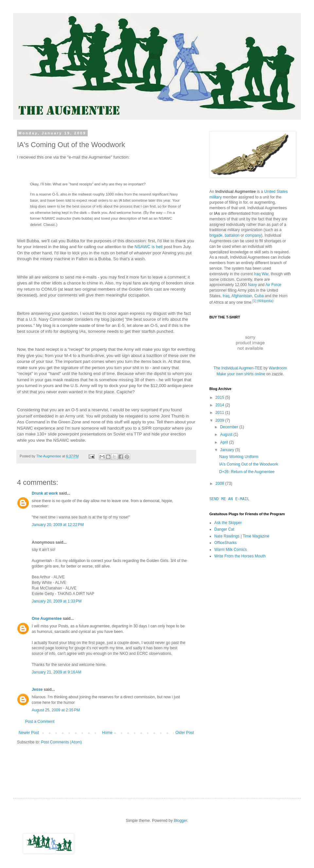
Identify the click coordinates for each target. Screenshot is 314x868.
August (227, 434)
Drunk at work (45, 493)
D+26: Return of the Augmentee (247, 472)
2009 (220, 420)
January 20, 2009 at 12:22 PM (58, 525)
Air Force (273, 285)
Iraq (226, 296)
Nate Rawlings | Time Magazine (242, 536)
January (228, 450)
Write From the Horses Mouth (240, 556)
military (216, 197)
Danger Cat (224, 529)
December (230, 427)
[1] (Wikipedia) (263, 301)
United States (276, 192)
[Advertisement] (235, 667)
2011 (220, 413)
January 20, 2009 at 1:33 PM (57, 601)
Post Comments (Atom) (61, 742)
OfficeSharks (225, 543)
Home (107, 733)
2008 (220, 484)
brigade (216, 235)
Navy (252, 285)
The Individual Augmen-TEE (238, 368)
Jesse (37, 689)
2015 (220, 398)
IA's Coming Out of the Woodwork (249, 464)
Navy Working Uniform (239, 457)
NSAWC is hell (148, 247)
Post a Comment (40, 722)
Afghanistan (242, 296)
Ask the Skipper (228, 523)
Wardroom (278, 368)
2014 (220, 405)
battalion (232, 235)
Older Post (185, 733)
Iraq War (261, 274)
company (253, 235)
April (225, 442)
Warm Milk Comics (231, 550)
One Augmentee (47, 619)
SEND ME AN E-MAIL (229, 499)
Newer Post (29, 733)
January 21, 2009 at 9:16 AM (57, 672)
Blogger (180, 821)
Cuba (259, 296)
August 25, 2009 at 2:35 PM (56, 710)
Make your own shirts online (241, 374)
